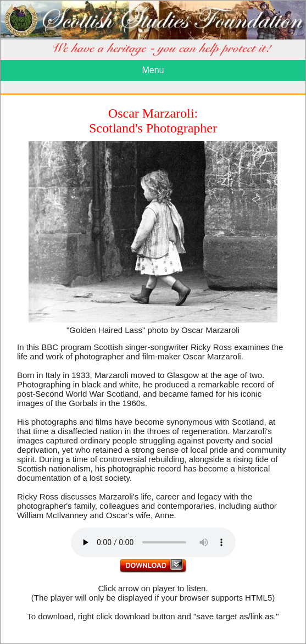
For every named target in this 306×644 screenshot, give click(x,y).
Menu (153, 70)
